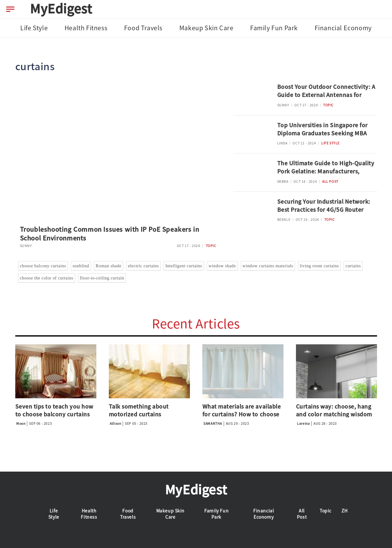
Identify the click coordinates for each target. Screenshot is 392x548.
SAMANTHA (213, 424)
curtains (353, 266)
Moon (21, 424)
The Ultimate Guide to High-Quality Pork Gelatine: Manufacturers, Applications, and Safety (326, 172)
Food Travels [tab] (143, 28)
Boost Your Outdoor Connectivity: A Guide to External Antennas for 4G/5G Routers (326, 95)
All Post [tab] (302, 514)
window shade (222, 266)
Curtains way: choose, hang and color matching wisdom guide (334, 414)
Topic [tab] (326, 511)
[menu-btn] (10, 9)
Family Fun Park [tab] (274, 28)
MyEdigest (61, 9)
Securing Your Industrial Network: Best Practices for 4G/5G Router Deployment (324, 210)
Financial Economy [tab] (343, 28)
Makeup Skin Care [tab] (206, 28)
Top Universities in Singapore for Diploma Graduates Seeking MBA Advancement (322, 133)
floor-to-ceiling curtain (102, 278)
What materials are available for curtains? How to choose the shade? (242, 414)
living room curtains (319, 266)
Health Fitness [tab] (86, 28)
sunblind (81, 266)
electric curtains (143, 266)
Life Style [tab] (34, 28)
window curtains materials (268, 266)
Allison (115, 424)
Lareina (303, 424)
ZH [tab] (344, 511)
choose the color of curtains (47, 278)
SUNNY (26, 246)
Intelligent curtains (184, 266)
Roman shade (109, 266)
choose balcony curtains (43, 266)
